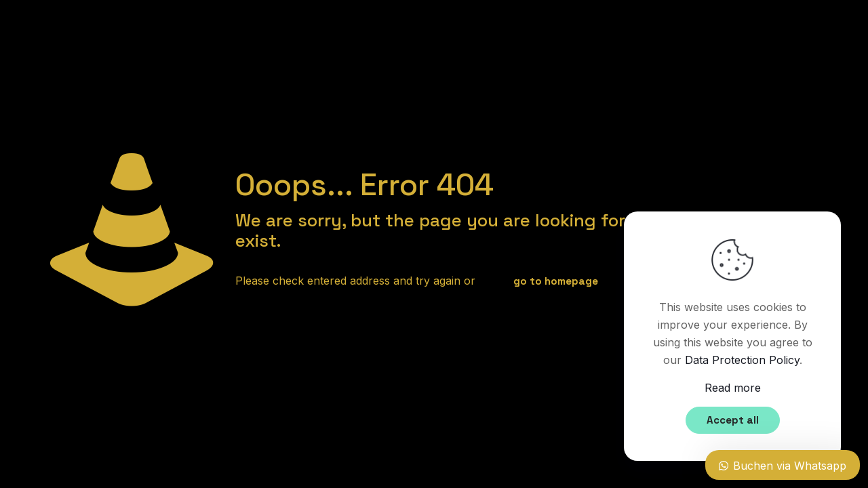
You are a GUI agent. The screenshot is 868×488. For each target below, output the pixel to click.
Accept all (733, 420)
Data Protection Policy (742, 360)
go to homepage (556, 281)
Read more (733, 388)
